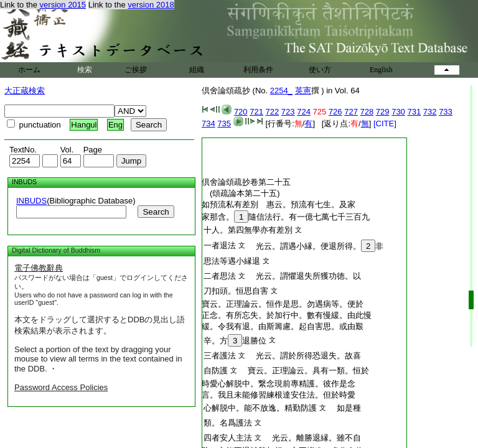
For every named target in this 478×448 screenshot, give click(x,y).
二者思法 (220, 276)
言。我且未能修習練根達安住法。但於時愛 (279, 395)
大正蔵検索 (25, 91)
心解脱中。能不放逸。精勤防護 (260, 408)
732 (430, 112)
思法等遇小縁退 (232, 261)
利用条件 (258, 70)
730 (398, 112)
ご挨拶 (136, 70)
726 (335, 112)
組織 (197, 70)
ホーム (29, 70)
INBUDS (31, 201)
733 (446, 112)
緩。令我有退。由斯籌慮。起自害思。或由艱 (283, 326)
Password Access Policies (61, 387)
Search (156, 212)
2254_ (281, 91)
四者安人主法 (228, 438)
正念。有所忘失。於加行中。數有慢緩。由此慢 (287, 315)
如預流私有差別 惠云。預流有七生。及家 (279, 204)
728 (367, 112)
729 (383, 112)
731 (414, 112)
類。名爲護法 (228, 423)
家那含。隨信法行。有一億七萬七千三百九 (286, 217)
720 (241, 112)
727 (351, 112)
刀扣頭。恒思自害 (236, 291)
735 (224, 124)
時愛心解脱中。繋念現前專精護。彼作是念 (279, 384)
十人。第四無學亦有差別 (248, 230)
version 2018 (151, 5)
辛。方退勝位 (235, 341)
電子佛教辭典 (39, 268)
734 (209, 124)
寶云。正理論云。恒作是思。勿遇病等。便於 (283, 304)
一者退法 (220, 245)
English (381, 70)
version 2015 (63, 5)
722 (273, 112)
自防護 (216, 371)
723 (288, 112)
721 (256, 112)
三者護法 (220, 356)
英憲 (303, 91)
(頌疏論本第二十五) (245, 193)
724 (304, 112)
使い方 (320, 70)
